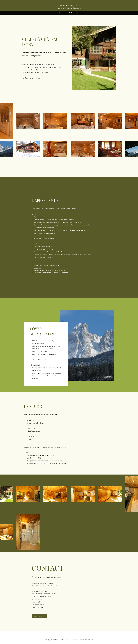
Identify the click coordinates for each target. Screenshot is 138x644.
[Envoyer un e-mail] (39, 616)
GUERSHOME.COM (69, 5)
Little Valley (55, 640)
